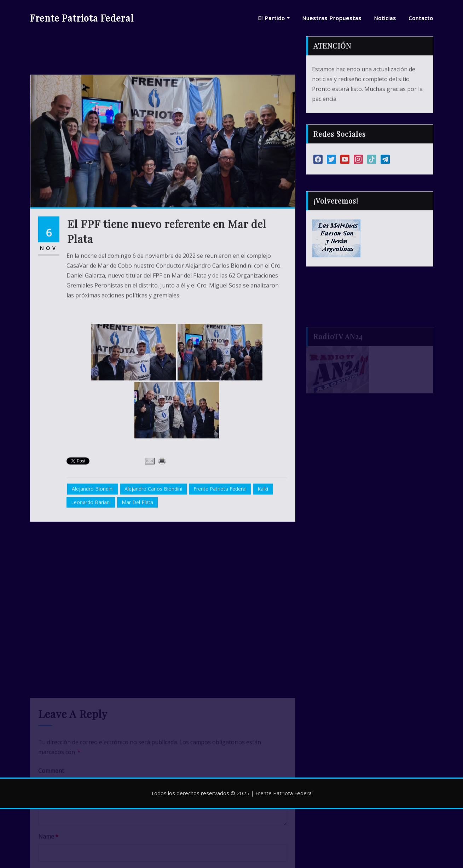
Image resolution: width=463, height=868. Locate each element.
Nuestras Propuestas (332, 18)
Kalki (263, 547)
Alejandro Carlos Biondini (153, 547)
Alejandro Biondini (93, 547)
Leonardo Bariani (91, 560)
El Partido (274, 18)
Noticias (385, 18)
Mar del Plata (137, 560)
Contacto (421, 18)
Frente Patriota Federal (82, 18)
